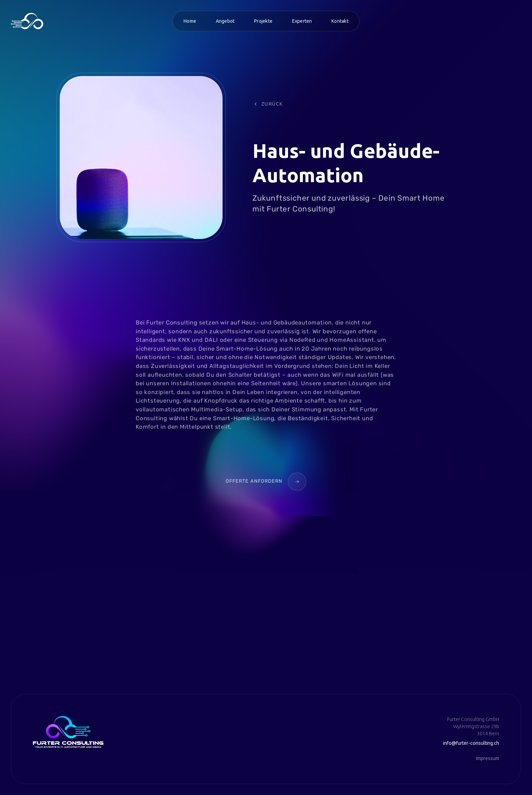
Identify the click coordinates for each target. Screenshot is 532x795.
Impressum (487, 758)
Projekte (263, 21)
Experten (302, 21)
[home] (27, 21)
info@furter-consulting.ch (471, 743)
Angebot (225, 21)
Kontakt (340, 21)
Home (190, 21)
